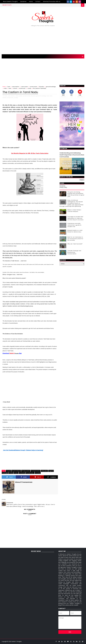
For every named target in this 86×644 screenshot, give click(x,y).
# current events (35, 471)
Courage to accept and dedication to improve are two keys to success (76, 218)
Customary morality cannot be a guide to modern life (74, 225)
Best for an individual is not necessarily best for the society (75, 239)
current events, (27, 96)
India (5, 88)
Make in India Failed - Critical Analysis (75, 211)
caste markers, (11, 96)
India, (48, 96)
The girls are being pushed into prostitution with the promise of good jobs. (76, 194)
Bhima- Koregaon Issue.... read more (12, 274)
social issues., (10, 98)
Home (31, 2)
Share (24, 477)
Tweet (10, 477)
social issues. (22, 88)
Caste (9, 87)
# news (16, 473)
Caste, (6, 96)
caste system (24, 87)
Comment (52, 477)
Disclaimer (23, 2)
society (29, 88)
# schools (22, 473)
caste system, (19, 96)
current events (33, 87)
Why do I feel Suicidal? (75, 244)
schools (15, 88)
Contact (38, 2)
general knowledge (51, 87)
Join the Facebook (9, 450)
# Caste (8, 471)
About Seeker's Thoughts (10, 2)
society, (16, 98)
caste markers (16, 87)
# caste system (26, 471)
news (10, 88)
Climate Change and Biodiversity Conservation (74, 252)
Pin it (38, 477)
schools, (5, 98)
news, (51, 96)
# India (11, 473)
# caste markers (16, 471)
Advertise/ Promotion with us (52, 2)
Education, (33, 96)
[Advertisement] (43, 40)
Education (41, 87)
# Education (44, 471)
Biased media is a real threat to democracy (75, 231)
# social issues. (30, 473)
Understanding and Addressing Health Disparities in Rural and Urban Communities (72, 155)
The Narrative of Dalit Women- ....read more (14, 261)
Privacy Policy (63, 187)
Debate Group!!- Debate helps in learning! (29, 450)
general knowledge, (41, 96)
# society (38, 473)
